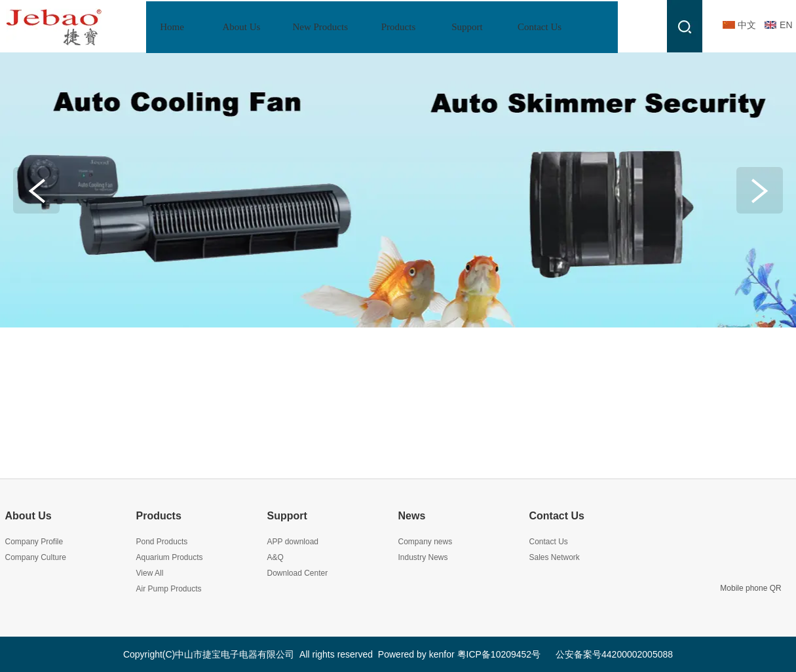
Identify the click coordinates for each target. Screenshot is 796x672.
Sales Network (555, 557)
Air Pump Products (169, 589)
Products (159, 516)
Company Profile (34, 542)
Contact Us (557, 516)
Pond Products (162, 542)
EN (786, 25)
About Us (28, 516)
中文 (747, 25)
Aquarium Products (170, 557)
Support (287, 516)
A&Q (275, 557)
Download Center (298, 573)
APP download (293, 542)
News (412, 516)
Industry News (423, 557)
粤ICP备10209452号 (499, 654)
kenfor (442, 654)
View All (150, 573)
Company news (426, 542)
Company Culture (36, 557)
